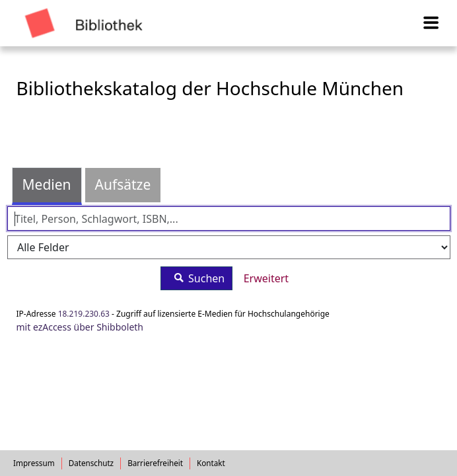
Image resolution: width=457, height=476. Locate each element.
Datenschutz (91, 463)
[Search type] (229, 248)
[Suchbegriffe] (229, 218)
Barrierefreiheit (155, 463)
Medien (47, 184)
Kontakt (211, 463)
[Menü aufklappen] (432, 23)
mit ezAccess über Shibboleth (80, 327)
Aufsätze (123, 184)
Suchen (196, 278)
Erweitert (266, 278)
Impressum (34, 463)
